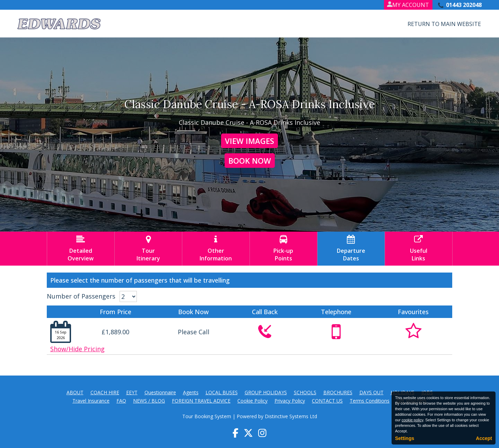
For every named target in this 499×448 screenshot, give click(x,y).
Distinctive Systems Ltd (291, 416)
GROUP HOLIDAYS (266, 392)
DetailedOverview (81, 249)
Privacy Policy (290, 401)
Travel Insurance (91, 401)
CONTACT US (327, 401)
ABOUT (75, 392)
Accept (484, 438)
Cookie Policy (252, 401)
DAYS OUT (371, 392)
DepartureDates (351, 249)
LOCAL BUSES (222, 392)
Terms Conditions (370, 401)
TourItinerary (148, 249)
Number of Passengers (81, 296)
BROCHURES (338, 392)
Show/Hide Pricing (77, 349)
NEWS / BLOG (149, 401)
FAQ (121, 401)
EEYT (132, 392)
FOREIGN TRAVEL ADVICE (201, 401)
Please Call (194, 332)
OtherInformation (216, 249)
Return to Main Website (444, 24)
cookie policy (412, 420)
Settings (405, 438)
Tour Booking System (207, 416)
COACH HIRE (105, 392)
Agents (191, 392)
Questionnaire (160, 392)
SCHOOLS (305, 392)
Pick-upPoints (283, 249)
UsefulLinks (419, 249)
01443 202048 (464, 5)
